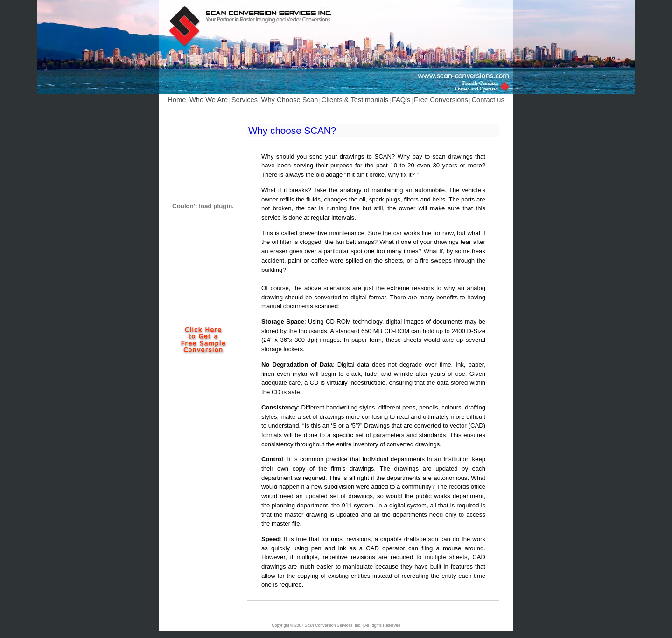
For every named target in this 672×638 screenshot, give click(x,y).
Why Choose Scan (290, 100)
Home (177, 100)
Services (245, 100)
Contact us (488, 100)
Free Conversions (441, 100)
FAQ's (401, 100)
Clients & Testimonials (355, 100)
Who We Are (209, 100)
